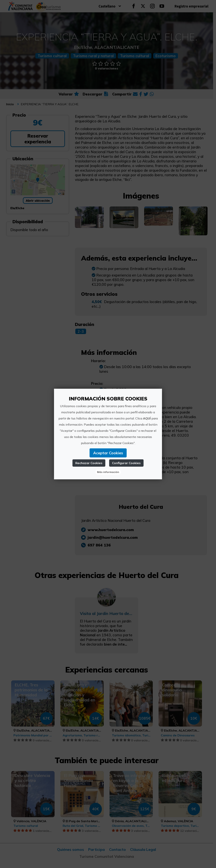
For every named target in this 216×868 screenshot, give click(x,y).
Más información (108, 472)
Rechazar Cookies (89, 463)
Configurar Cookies (126, 463)
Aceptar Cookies (108, 453)
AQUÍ (147, 418)
